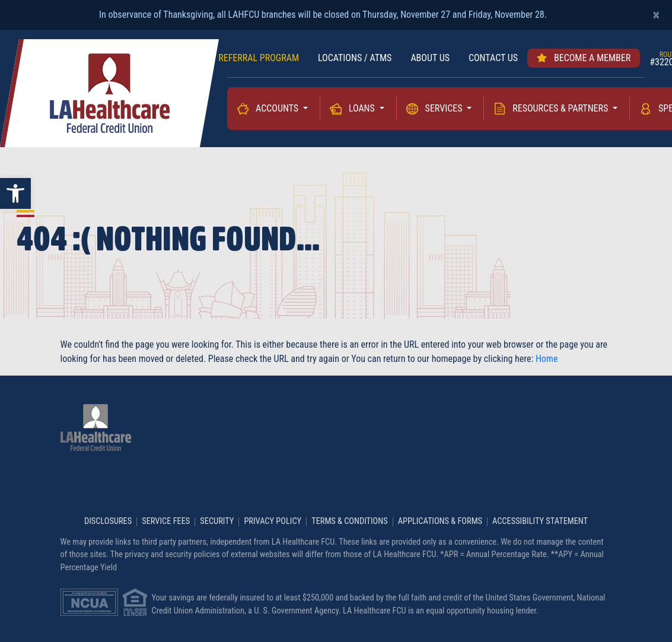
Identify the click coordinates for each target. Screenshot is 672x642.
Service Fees (166, 522)
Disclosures (108, 522)
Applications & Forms (440, 522)
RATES (187, 58)
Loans (363, 108)
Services (445, 108)
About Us (430, 58)
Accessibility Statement (540, 522)
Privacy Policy (273, 522)
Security (217, 522)
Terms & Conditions (350, 522)
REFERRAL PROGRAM (259, 58)
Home (547, 359)
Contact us (493, 58)
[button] (15, 193)
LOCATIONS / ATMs (355, 58)
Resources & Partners (561, 108)
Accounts (278, 108)
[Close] (656, 15)
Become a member (584, 58)
